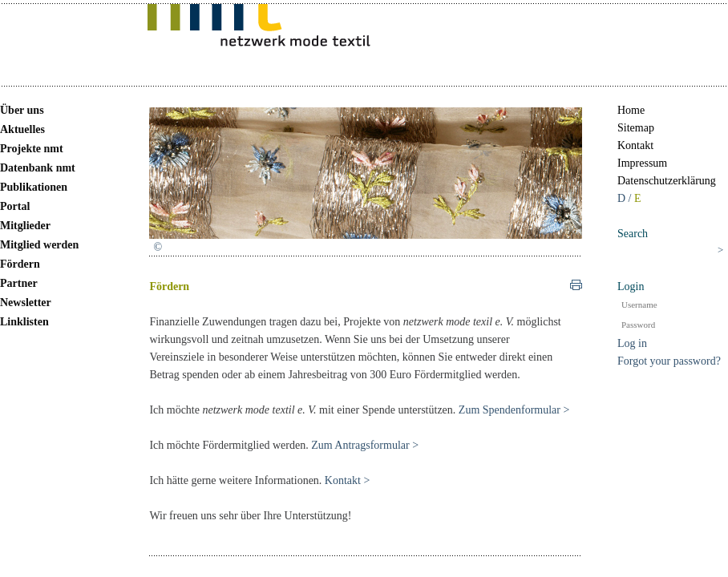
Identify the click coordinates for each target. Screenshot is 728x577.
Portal (15, 206)
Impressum (642, 163)
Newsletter (26, 303)
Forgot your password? (669, 361)
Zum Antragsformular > (365, 445)
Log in (632, 343)
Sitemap (636, 128)
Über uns (22, 110)
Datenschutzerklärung (667, 181)
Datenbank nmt (38, 168)
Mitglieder (25, 226)
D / (626, 198)
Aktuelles (22, 129)
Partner (19, 283)
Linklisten (24, 322)
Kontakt (635, 145)
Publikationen (34, 187)
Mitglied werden (39, 245)
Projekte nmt (32, 149)
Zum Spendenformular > (514, 410)
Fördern (20, 264)
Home (631, 110)
